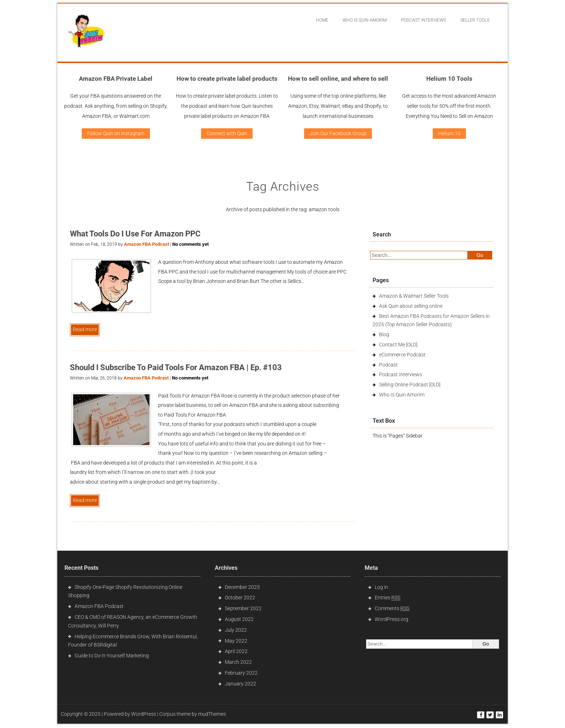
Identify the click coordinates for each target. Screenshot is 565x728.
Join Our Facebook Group (338, 133)
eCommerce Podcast (402, 355)
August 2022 (239, 619)
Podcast (388, 365)
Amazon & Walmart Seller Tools (414, 296)
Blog (384, 334)
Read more (85, 329)
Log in (381, 587)
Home (322, 20)
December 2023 (242, 587)
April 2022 (236, 651)
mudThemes (212, 714)
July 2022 (236, 630)
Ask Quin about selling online (411, 306)
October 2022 (240, 598)
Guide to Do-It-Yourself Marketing (112, 656)
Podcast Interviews (401, 374)
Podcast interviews (424, 20)
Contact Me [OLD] (398, 345)
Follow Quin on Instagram (116, 133)
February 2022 (241, 673)
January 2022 (241, 684)
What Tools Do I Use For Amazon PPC (135, 234)
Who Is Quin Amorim (365, 20)
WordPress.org (392, 619)
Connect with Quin (227, 133)
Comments (392, 608)
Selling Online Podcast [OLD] (410, 385)
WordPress (144, 714)
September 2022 (243, 608)
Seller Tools (475, 20)
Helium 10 (449, 133)
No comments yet (190, 244)
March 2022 (238, 662)
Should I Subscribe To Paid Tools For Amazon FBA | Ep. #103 (176, 367)
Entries (388, 598)
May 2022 (236, 641)
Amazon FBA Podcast (146, 244)
